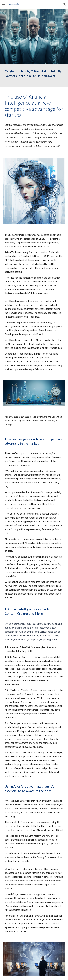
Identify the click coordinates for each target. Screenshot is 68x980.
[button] (4, 4)
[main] (34, 76)
